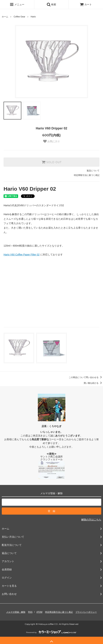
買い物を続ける (93, 383)
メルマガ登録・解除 (16, 612)
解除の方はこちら (91, 520)
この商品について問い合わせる (86, 377)
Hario (33, 17)
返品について (93, 171)
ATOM (39, 612)
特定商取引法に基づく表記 (87, 175)
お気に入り (51, 141)
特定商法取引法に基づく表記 (59, 612)
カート (86, 4)
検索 (51, 4)
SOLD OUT (51, 162)
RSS (30, 612)
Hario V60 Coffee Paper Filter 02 (22, 255)
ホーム (5, 17)
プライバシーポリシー (86, 612)
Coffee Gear (19, 17)
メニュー (17, 4)
